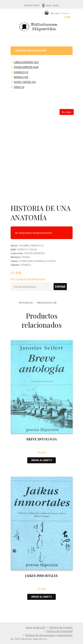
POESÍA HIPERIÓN (23, 67)
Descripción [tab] (26, 302)
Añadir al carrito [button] (42, 460)
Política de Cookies (61, 627)
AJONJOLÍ (19, 77)
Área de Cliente (32, 5)
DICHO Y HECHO (22, 82)
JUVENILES (19, 72)
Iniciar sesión (52, 5)
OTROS (17, 87)
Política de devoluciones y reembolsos (49, 635)
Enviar (60, 287)
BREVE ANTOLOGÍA (41, 439)
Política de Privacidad (59, 631)
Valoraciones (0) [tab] (47, 302)
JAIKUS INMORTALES (41, 576)
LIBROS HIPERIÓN (23, 62)
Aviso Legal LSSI (36, 627)
